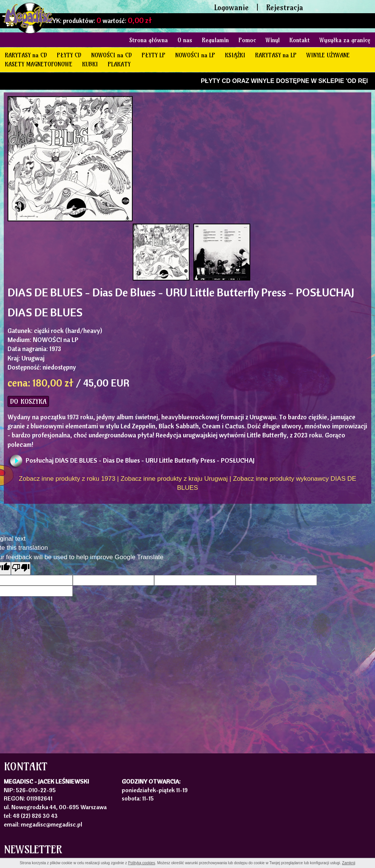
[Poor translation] (21, 568)
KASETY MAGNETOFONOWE (39, 64)
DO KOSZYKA (28, 401)
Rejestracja (285, 7)
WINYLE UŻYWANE (328, 55)
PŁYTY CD (69, 55)
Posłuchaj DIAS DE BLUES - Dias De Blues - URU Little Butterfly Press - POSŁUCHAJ (140, 460)
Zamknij (349, 863)
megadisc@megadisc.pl (51, 824)
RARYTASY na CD (26, 55)
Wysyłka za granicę (345, 40)
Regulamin (215, 40)
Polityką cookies (142, 863)
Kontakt (300, 40)
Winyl (273, 40)
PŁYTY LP (154, 55)
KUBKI (90, 64)
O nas (185, 40)
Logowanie (231, 7)
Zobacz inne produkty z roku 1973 (67, 479)
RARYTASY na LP (276, 55)
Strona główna (148, 40)
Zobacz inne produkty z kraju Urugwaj (174, 479)
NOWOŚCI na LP (195, 55)
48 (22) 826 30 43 (35, 816)
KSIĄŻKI (235, 55)
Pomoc (247, 40)
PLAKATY (119, 64)
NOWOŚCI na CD (112, 55)
